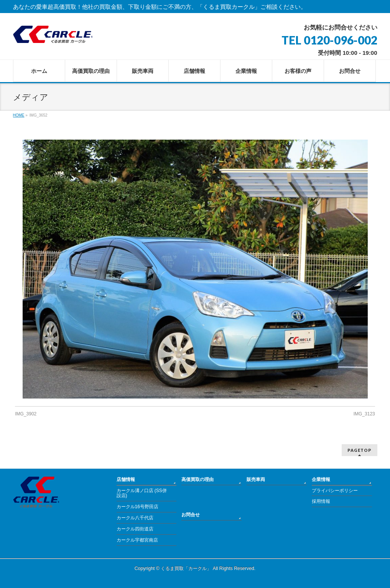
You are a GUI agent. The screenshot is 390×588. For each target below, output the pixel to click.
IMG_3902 (26, 414)
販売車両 (256, 479)
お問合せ (191, 515)
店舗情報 (126, 479)
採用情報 (321, 501)
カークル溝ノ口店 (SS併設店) (142, 493)
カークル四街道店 (135, 529)
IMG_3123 (364, 414)
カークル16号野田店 (137, 507)
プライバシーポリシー (335, 491)
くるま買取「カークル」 (186, 568)
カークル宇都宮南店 (137, 540)
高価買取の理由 (197, 479)
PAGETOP (360, 450)
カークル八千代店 (135, 518)
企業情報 (321, 479)
